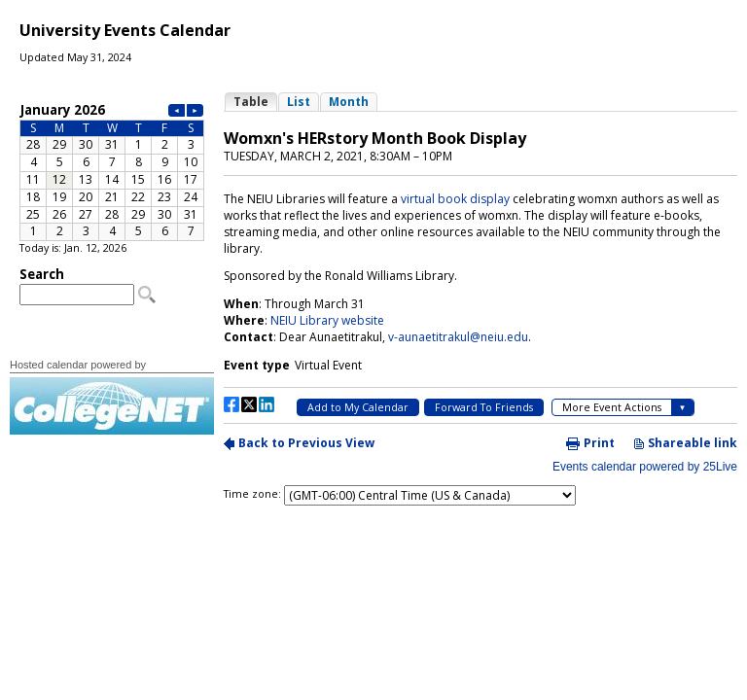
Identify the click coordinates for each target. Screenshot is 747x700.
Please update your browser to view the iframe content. (112, 171)
